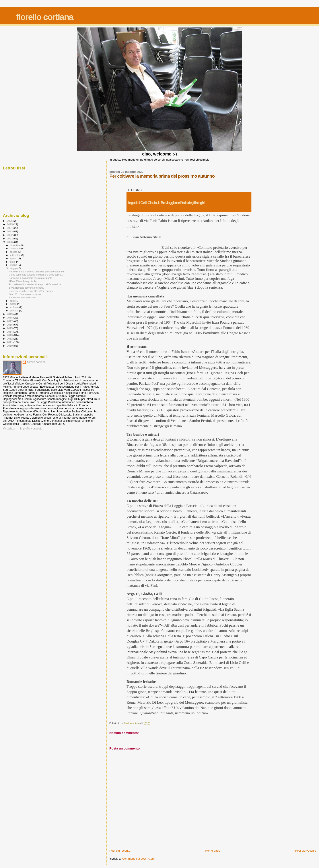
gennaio (15, 311)
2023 (10, 231)
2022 (10, 235)
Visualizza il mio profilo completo (23, 429)
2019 (10, 314)
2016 (10, 325)
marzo (14, 304)
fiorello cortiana (45, 17)
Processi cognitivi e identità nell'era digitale (31, 291)
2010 (10, 346)
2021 (10, 238)
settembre (16, 255)
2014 (10, 332)
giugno (14, 265)
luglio (13, 262)
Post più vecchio (306, 851)
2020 (10, 242)
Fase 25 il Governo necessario (25, 294)
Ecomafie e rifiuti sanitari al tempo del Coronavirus (35, 284)
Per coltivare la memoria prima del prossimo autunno (36, 272)
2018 (10, 317)
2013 (10, 335)
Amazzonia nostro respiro (22, 297)
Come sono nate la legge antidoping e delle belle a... (36, 275)
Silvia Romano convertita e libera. (26, 288)
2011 (10, 342)
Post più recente (120, 851)
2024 (10, 228)
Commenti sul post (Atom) (139, 859)
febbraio (15, 307)
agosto (14, 258)
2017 (10, 321)
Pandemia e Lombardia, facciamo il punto (30, 278)
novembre (16, 249)
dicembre (15, 245)
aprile (13, 301)
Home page (213, 851)
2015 (10, 328)
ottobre (14, 252)
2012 (10, 339)
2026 (10, 221)
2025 (10, 224)
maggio (14, 268)
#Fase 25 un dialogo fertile (23, 281)
